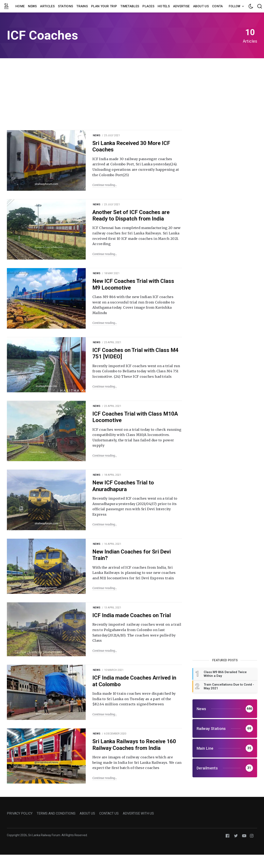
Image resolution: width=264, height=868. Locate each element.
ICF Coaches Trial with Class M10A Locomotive (135, 417)
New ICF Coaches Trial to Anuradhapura (123, 486)
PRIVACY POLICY (20, 813)
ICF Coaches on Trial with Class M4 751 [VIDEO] (135, 353)
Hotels (164, 6)
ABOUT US (87, 813)
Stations (65, 6)
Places (148, 6)
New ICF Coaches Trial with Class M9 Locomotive (133, 284)
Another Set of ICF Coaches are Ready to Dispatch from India (131, 215)
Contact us (222, 6)
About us (201, 6)
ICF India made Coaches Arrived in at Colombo (134, 681)
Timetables (130, 6)
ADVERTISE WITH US (138, 813)
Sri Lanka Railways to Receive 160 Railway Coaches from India (134, 745)
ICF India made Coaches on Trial (132, 615)
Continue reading (104, 185)
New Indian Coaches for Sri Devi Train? (132, 555)
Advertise (181, 6)
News (32, 6)
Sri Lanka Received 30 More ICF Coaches (131, 146)
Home (20, 6)
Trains (82, 6)
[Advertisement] (132, 94)
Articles (47, 6)
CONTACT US (109, 813)
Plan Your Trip (104, 6)
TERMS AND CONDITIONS (56, 813)
